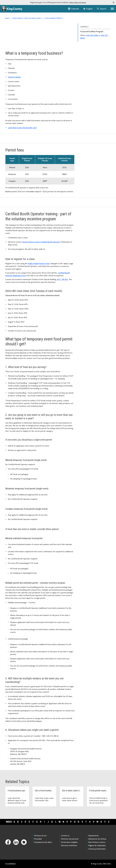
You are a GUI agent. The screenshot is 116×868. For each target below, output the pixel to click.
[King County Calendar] (74, 9)
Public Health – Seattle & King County (27, 18)
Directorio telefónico (69, 845)
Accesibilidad (10, 864)
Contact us (65, 836)
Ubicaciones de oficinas (97, 839)
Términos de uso (40, 836)
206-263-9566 (92, 35)
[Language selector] (88, 9)
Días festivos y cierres (97, 842)
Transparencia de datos (43, 842)
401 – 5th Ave (62, 279)
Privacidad (38, 839)
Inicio (7, 18)
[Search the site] (102, 9)
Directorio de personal (70, 839)
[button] (114, 2)
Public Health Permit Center (39, 264)
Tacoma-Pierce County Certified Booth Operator (41, 242)
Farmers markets (14, 77)
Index (9, 822)
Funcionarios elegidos (69, 842)
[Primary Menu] (112, 9)
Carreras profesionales (97, 849)
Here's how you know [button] (78, 2)
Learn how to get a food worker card (22, 128)
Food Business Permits (53, 18)
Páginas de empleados (97, 845)
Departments (93, 836)
